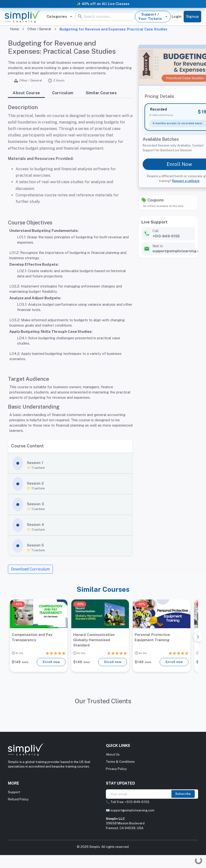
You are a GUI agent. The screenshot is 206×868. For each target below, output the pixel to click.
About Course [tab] (26, 93)
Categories (59, 17)
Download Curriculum (30, 569)
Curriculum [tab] (63, 93)
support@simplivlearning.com (132, 810)
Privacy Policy (116, 769)
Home (14, 29)
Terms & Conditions (120, 762)
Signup (192, 17)
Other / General (39, 29)
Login (177, 17)
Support (14, 792)
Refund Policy (18, 799)
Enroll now (51, 662)
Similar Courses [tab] (101, 93)
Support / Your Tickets (153, 17)
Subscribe (183, 794)
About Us (113, 754)
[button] (70, 463)
